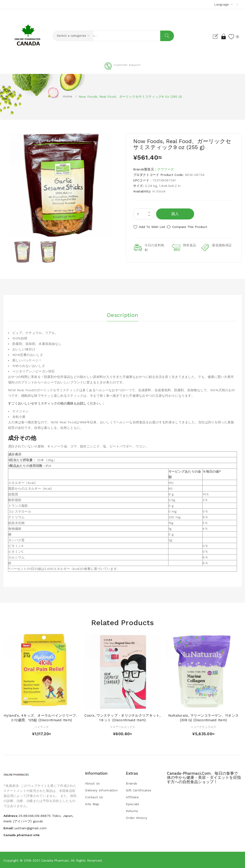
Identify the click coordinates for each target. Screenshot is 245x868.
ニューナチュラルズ (203, 727)
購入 (175, 214)
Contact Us (94, 797)
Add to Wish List (152, 227)
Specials (132, 804)
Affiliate (132, 797)
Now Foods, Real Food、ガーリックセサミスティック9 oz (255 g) (131, 97)
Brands (131, 783)
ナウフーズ (166, 169)
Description (122, 313)
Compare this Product (195, 227)
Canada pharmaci (55, 860)
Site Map (92, 804)
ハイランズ (42, 727)
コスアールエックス (122, 727)
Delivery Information (101, 790)
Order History (136, 818)
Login (218, 36)
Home (67, 96)
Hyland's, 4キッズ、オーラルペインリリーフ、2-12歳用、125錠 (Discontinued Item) (42, 717)
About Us (92, 783)
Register (210, 36)
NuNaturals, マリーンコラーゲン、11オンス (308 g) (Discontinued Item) (204, 717)
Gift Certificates (139, 790)
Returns (132, 811)
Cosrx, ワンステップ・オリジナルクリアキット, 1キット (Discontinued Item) (122, 717)
